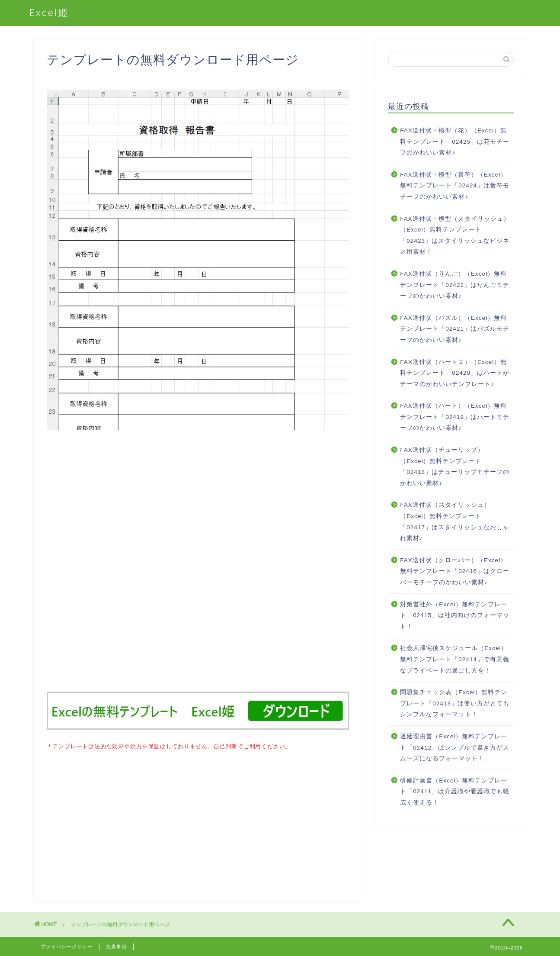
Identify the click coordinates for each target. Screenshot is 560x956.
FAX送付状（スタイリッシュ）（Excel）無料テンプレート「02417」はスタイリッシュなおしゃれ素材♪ (455, 521)
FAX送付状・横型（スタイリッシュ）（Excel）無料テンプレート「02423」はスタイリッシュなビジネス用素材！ (455, 235)
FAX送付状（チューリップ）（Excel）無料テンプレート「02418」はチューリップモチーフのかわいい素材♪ (455, 467)
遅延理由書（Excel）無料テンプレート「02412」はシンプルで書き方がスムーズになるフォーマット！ (455, 747)
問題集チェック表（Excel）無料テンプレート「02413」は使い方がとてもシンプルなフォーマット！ (455, 703)
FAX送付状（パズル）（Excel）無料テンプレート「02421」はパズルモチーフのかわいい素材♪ (455, 329)
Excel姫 (49, 12)
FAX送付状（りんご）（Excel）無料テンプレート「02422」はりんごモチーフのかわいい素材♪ (455, 285)
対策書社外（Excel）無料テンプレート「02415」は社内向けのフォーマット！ (455, 615)
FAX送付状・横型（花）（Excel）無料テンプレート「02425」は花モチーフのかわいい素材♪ (455, 142)
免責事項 (116, 946)
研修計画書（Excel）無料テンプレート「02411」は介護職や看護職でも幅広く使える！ (455, 792)
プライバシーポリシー (67, 946)
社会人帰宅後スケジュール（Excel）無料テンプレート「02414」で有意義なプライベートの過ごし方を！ (455, 659)
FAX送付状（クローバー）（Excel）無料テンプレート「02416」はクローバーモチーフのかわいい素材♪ (455, 571)
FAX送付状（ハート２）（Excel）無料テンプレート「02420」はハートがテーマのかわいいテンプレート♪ (455, 373)
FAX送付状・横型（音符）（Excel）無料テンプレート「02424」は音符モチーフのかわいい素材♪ (455, 186)
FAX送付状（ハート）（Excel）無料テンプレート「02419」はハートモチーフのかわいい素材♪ (455, 417)
